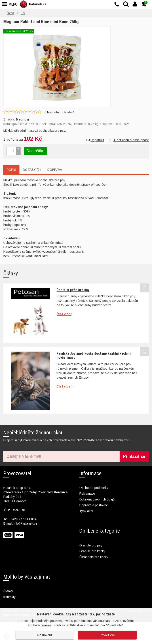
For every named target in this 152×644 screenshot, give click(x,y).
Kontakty (9, 597)
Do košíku (35, 151)
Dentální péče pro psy (73, 290)
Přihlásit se (134, 456)
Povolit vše (107, 635)
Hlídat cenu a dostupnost (129, 140)
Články (8, 591)
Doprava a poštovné (94, 505)
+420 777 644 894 (23, 519)
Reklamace (87, 494)
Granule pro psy (91, 545)
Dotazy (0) (32, 170)
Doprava (55, 170)
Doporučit (95, 140)
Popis (11, 170)
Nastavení (45, 635)
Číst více (64, 314)
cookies (46, 625)
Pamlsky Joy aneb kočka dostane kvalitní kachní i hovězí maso (94, 355)
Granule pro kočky (92, 551)
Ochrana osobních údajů (97, 499)
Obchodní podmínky (94, 488)
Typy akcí (86, 511)
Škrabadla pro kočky (94, 557)
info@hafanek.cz (26, 523)
